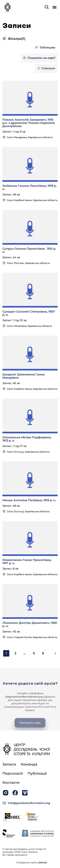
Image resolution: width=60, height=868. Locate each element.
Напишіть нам (30, 730)
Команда (29, 764)
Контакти (11, 783)
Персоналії (13, 773)
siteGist (42, 862)
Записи (9, 764)
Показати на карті (39, 58)
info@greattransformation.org (26, 803)
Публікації (37, 773)
